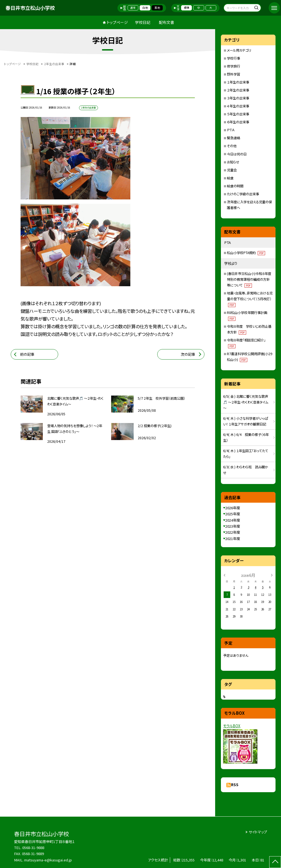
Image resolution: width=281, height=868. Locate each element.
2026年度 (233, 508)
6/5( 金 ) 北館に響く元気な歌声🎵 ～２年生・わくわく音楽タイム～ (246, 402)
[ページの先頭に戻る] (275, 862)
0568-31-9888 (33, 848)
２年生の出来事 (238, 90)
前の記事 (27, 354)
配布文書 (167, 22)
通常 (133, 8)
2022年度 (233, 532)
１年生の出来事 (238, 82)
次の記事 (188, 354)
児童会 (232, 170)
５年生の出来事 (238, 114)
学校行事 (234, 58)
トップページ (117, 22)
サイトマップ (258, 832)
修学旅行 (234, 66)
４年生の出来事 (238, 106)
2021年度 (233, 539)
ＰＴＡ (231, 130)
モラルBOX (232, 726)
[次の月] (272, 575)
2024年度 (233, 520)
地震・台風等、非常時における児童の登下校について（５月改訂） (250, 299)
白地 (145, 8)
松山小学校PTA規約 (246, 253)
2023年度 (233, 526)
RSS (235, 785)
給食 (230, 178)
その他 (232, 146)
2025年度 (233, 514)
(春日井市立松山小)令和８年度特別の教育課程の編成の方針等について (249, 279)
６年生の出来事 (238, 122)
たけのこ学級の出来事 (243, 194)
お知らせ (233, 162)
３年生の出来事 (238, 98)
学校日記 (143, 22)
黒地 (157, 8)
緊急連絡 (234, 138)
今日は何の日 (237, 154)
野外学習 (234, 74)
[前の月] (224, 575)
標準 (187, 8)
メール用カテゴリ (239, 50)
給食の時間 (235, 186)
